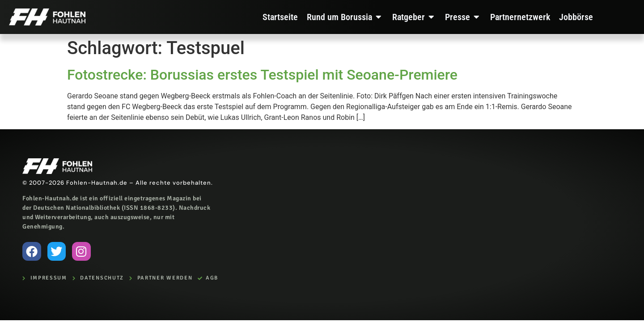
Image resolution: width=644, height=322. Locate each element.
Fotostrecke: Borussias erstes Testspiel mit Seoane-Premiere (262, 75)
